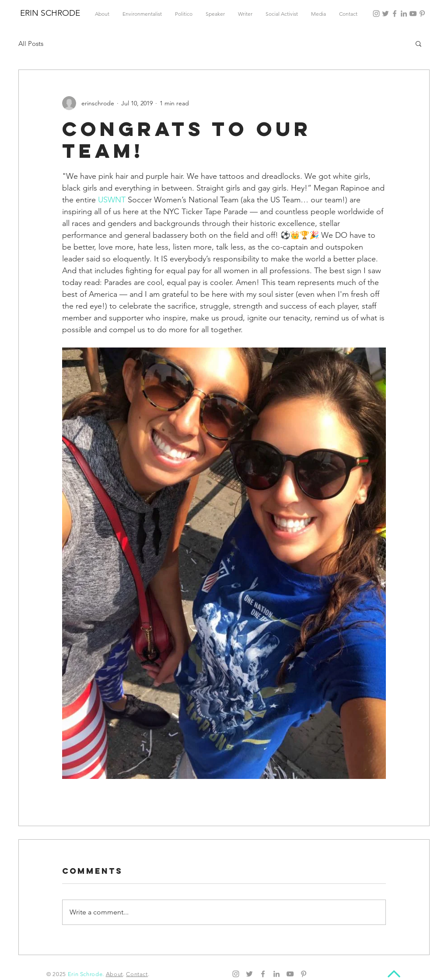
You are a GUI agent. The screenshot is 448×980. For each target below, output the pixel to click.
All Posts (31, 43)
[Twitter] (385, 14)
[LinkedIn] (404, 14)
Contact (137, 974)
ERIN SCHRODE (50, 13)
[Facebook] (395, 14)
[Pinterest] (422, 14)
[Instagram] (376, 14)
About (114, 974)
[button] (418, 43)
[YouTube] (413, 14)
